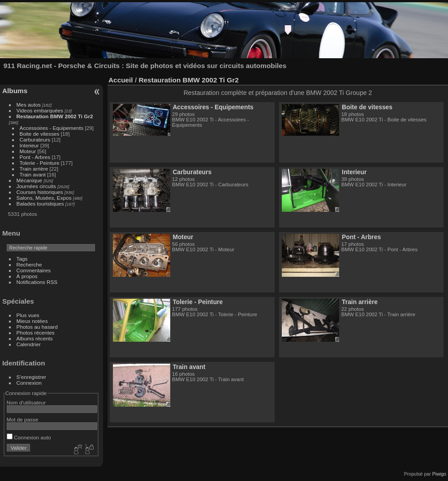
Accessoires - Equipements (52, 128)
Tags (22, 259)
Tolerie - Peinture (40, 163)
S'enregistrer (31, 377)
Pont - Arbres (35, 157)
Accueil (121, 80)
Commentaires (34, 270)
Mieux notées (32, 321)
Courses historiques (40, 192)
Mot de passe (23, 419)
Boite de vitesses (40, 134)
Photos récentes (36, 333)
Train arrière (34, 169)
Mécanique (30, 180)
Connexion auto (29, 437)
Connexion (29, 383)
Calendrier (29, 344)
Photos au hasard (37, 327)
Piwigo (439, 474)
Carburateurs (35, 140)
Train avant (33, 174)
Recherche (29, 264)
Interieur (29, 145)
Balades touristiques (40, 204)
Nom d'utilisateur (26, 402)
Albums (15, 91)
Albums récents (35, 338)
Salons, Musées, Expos (44, 198)
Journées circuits (36, 186)
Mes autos (29, 105)
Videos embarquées (40, 110)
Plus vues (28, 315)
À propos (27, 276)
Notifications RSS (37, 282)
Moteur (28, 151)
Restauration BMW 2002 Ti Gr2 (55, 116)
